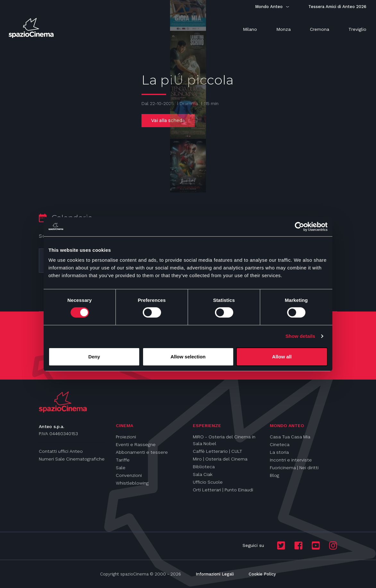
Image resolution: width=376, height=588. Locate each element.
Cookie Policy (262, 574)
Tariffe (123, 460)
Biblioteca (204, 467)
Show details (300, 336)
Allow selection (188, 357)
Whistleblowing (132, 483)
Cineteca (280, 444)
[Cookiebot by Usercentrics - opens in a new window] (299, 226)
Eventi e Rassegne (136, 444)
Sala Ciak (203, 474)
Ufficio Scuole (208, 482)
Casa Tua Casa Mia (290, 437)
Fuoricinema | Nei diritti (294, 468)
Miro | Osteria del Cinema (220, 459)
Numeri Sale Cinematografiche (72, 459)
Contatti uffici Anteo (61, 451)
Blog (274, 475)
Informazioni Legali (215, 574)
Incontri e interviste (291, 460)
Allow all (282, 357)
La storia (279, 452)
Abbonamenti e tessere (142, 452)
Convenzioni (129, 475)
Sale (121, 468)
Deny (94, 357)
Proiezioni (126, 437)
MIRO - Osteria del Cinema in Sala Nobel (224, 440)
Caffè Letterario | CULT (218, 451)
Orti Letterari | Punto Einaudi (223, 490)
